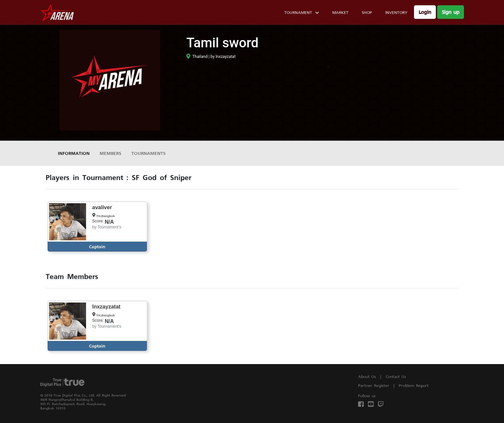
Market (340, 12)
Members (111, 153)
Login (425, 12)
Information (74, 153)
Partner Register (374, 385)
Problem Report (414, 385)
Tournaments (149, 153)
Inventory (396, 12)
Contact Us (396, 376)
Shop (367, 12)
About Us (367, 376)
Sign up (451, 12)
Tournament (302, 13)
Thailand (197, 57)
